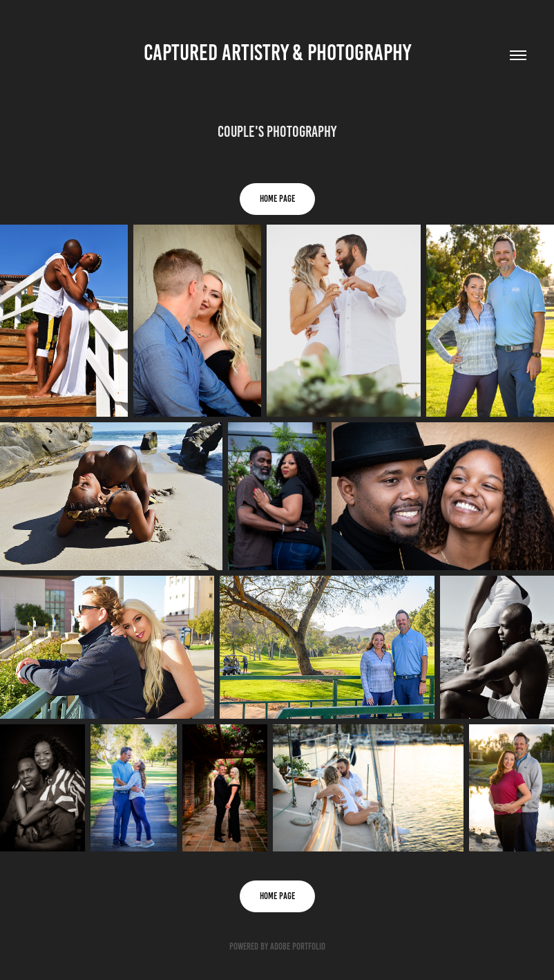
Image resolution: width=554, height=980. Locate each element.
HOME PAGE (277, 199)
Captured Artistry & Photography (277, 53)
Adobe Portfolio (298, 946)
